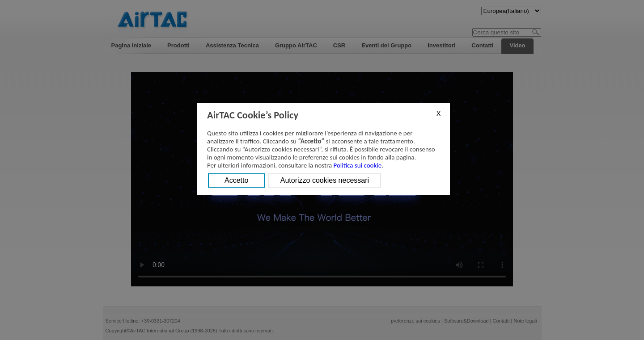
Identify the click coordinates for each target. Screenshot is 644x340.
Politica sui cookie (358, 165)
